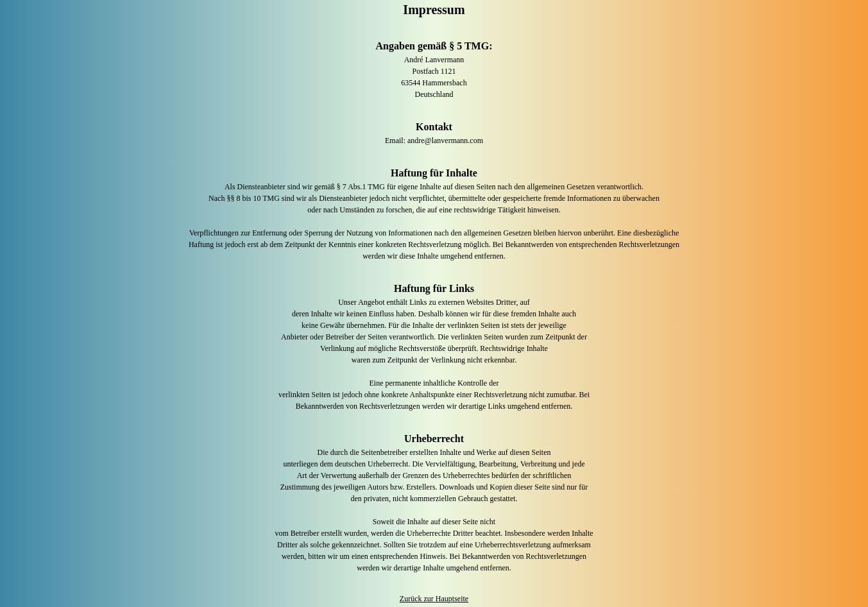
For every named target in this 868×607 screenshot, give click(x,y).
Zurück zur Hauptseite (434, 599)
